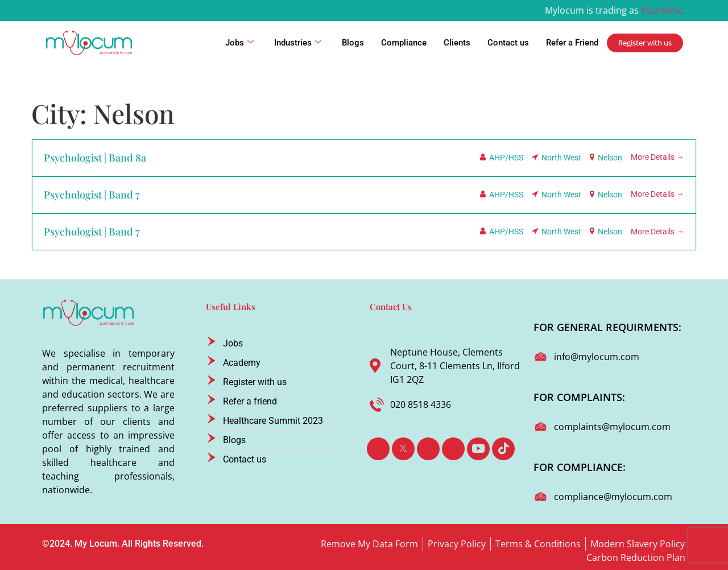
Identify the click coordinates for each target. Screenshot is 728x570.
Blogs (353, 43)
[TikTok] (503, 449)
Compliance (404, 43)
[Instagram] (453, 449)
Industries (298, 43)
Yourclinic (662, 10)
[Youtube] (478, 449)
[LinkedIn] (428, 449)
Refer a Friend (572, 43)
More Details (657, 157)
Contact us (508, 43)
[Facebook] (378, 449)
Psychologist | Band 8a (95, 158)
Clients (457, 43)
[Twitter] (403, 449)
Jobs (239, 43)
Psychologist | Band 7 (92, 195)
